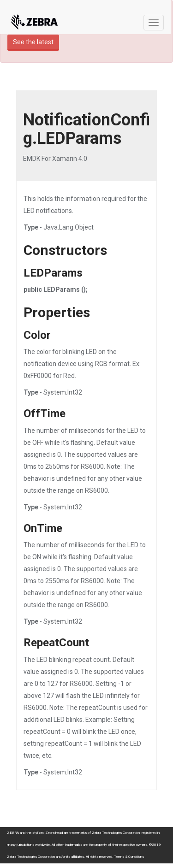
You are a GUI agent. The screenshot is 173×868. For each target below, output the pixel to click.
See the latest (33, 42)
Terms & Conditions (129, 857)
